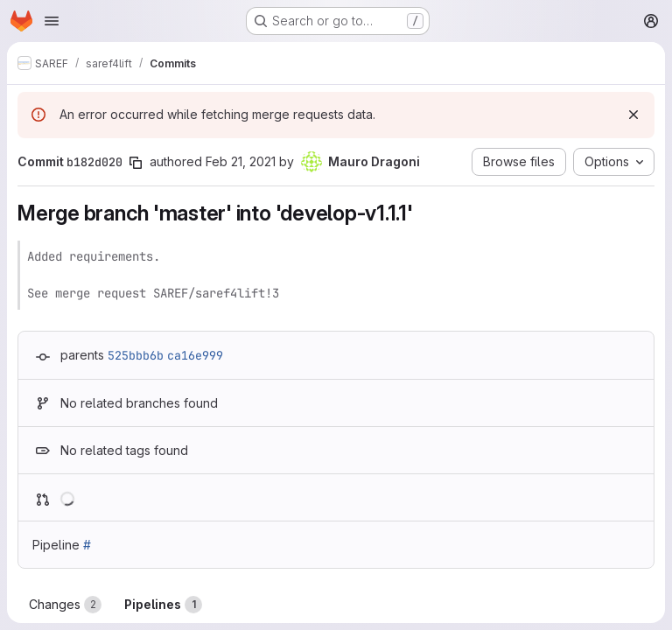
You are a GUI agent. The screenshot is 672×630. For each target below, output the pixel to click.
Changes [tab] (65, 605)
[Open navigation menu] (52, 21)
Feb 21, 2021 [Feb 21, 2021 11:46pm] (241, 161)
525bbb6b (136, 355)
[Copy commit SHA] (136, 163)
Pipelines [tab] (163, 605)
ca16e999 (195, 355)
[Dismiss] (633, 115)
